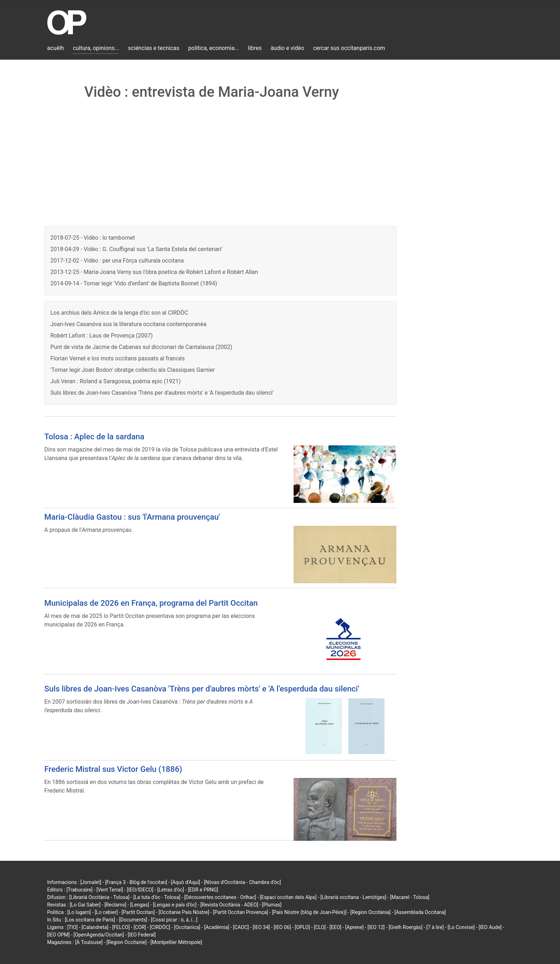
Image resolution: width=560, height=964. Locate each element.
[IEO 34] (261, 927)
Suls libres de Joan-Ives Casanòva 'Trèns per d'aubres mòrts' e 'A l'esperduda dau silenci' (162, 393)
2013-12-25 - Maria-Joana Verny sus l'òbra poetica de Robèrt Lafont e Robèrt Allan (154, 272)
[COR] (140, 927)
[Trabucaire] (79, 890)
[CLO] (320, 927)
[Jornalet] (91, 882)
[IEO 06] (282, 927)
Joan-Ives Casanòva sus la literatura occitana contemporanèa (128, 324)
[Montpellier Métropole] (176, 942)
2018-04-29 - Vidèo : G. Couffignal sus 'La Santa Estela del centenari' (136, 249)
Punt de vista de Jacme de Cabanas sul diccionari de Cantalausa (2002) (141, 347)
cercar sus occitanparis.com (349, 48)
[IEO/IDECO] (140, 890)
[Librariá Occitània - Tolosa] (99, 897)
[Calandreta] (95, 927)
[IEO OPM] (58, 935)
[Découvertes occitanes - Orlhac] (220, 897)
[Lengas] (140, 905)
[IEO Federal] (142, 935)
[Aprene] (355, 927)
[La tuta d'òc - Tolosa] (157, 897)
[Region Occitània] (371, 912)
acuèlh (56, 48)
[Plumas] (272, 905)
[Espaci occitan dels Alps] (288, 897)
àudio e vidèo (287, 48)
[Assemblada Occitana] (420, 912)
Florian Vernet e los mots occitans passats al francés (117, 358)
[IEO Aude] (490, 927)
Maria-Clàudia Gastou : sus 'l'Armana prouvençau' (132, 517)
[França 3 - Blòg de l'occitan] (136, 882)
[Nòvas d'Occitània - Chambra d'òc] (242, 882)
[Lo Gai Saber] (85, 905)
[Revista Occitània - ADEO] (229, 905)
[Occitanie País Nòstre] (184, 912)
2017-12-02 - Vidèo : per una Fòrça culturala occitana (117, 261)
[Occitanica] (187, 927)
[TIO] (72, 927)
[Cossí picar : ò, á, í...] (174, 920)
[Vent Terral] (110, 890)
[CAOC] (241, 927)
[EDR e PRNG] (203, 890)
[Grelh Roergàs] (406, 927)
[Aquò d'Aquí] (186, 882)
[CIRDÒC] (160, 927)
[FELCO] (121, 927)
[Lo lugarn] (79, 912)
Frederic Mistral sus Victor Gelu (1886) (113, 769)
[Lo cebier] (106, 912)
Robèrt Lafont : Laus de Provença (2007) (102, 336)
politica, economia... (214, 48)
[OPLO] (302, 927)
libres (255, 48)
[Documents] (133, 920)
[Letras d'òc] (171, 890)
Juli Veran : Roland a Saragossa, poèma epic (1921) (116, 381)
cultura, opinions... (96, 48)
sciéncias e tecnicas (154, 48)
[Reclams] (115, 905)
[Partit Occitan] (138, 912)
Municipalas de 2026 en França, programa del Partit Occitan (151, 603)
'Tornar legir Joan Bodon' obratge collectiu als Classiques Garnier (132, 370)
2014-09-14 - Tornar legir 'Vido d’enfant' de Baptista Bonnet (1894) (134, 283)
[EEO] (336, 927)
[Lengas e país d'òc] (175, 905)
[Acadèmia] (216, 927)
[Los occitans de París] (90, 920)
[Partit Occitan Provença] (240, 912)
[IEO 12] (376, 927)
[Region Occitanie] (126, 942)
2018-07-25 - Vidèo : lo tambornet (93, 238)
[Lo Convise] (461, 927)
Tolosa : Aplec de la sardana (94, 436)
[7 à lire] (435, 927)
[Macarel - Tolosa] (410, 897)
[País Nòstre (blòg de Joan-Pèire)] (309, 912)
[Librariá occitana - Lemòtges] (353, 897)
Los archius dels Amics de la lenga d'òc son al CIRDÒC (119, 313)
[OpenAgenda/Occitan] (99, 935)
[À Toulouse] (89, 942)
